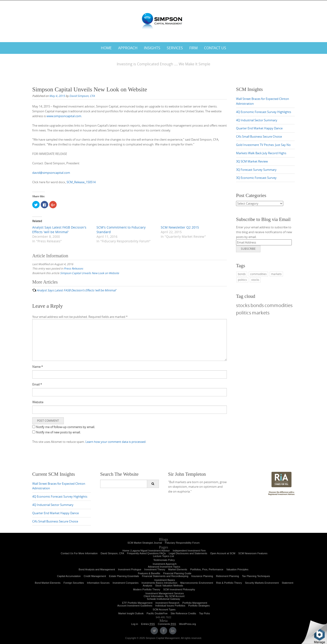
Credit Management (95, 576)
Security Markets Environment (262, 583)
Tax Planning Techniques (256, 576)
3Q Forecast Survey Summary (256, 170)
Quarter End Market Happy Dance (259, 128)
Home (106, 48)
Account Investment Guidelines (135, 606)
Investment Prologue (130, 569)
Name (38, 367)
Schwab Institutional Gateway (163, 599)
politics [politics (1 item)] (242, 280)
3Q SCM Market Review (252, 161)
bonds (257, 305)
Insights (152, 48)
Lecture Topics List (164, 556)
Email (37, 384)
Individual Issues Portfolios (170, 606)
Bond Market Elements (48, 583)
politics (244, 313)
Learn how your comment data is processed (115, 442)
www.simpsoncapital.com (64, 116)
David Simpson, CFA (82, 96)
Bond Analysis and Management (97, 569)
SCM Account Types (164, 609)
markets (261, 313)
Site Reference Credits (183, 613)
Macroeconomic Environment (197, 583)
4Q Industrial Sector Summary (257, 120)
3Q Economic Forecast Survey (256, 178)
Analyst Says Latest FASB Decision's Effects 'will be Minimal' (59, 230)
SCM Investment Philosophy (179, 589)
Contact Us (215, 48)
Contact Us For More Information (79, 553)
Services (175, 48)
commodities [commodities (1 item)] (258, 274)
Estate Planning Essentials (124, 576)
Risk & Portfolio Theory (229, 583)
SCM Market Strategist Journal (145, 543)
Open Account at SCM (223, 553)
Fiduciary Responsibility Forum (182, 543)
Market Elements (178, 569)
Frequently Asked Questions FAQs (146, 553)
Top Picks (204, 613)
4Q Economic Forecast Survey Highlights (264, 112)
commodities (279, 305)
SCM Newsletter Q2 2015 (180, 227)
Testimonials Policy (164, 560)
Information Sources (98, 583)
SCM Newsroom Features (253, 553)
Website (38, 402)
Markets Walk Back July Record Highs (261, 153)
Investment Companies (126, 583)
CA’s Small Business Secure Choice (259, 136)
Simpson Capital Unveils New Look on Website (90, 273)
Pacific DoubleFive (157, 613)
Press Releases (73, 268)
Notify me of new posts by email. (58, 432)
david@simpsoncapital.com (51, 173)
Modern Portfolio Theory (147, 589)
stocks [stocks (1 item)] (255, 280)
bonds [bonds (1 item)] (242, 274)
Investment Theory (155, 569)
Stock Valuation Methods (169, 586)
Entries (148, 624)
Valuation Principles (237, 569)
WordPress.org (187, 624)
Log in (134, 624)
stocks (243, 305)
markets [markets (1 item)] (276, 274)
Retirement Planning (228, 576)
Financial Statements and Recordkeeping (165, 576)
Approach (128, 48)
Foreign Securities (74, 583)
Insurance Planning (202, 576)
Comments (167, 624)
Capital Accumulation (69, 576)
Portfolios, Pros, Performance (207, 569)
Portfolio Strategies (199, 606)
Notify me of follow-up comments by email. (65, 427)
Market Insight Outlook (131, 613)
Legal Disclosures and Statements (188, 553)
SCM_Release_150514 (81, 182)
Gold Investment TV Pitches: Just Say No (263, 145)
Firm (193, 48)
